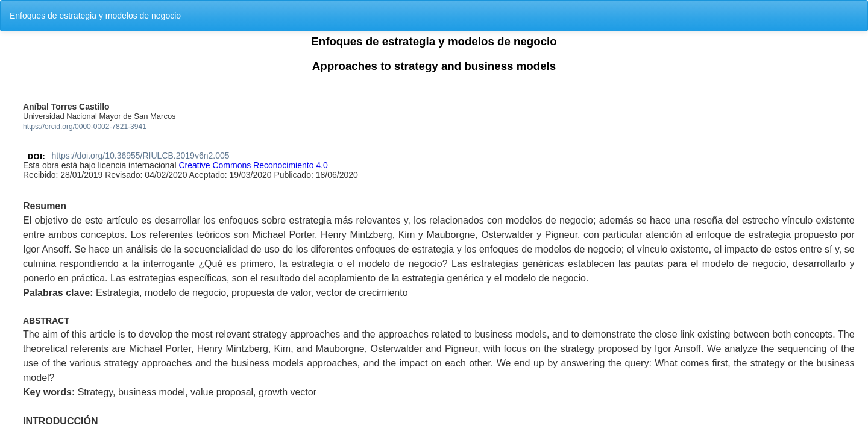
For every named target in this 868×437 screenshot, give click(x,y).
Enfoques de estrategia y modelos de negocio (95, 16)
